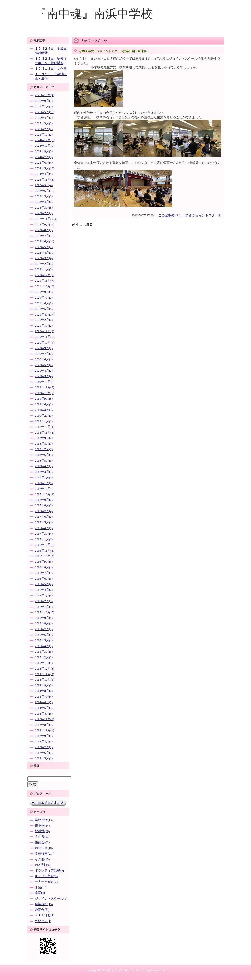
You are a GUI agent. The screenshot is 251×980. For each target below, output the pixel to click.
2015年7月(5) (44, 629)
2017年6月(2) (44, 517)
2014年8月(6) (44, 691)
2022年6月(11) (44, 241)
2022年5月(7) (44, 247)
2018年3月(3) (44, 472)
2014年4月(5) (44, 714)
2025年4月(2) (44, 118)
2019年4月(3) (44, 410)
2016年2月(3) (44, 601)
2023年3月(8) (44, 208)
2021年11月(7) (44, 281)
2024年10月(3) (44, 146)
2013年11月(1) (44, 719)
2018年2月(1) (44, 477)
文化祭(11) (42, 837)
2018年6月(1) (44, 455)
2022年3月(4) (44, 258)
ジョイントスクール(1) (51, 899)
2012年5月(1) (44, 758)
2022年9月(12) (44, 225)
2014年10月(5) (44, 680)
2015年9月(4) (44, 618)
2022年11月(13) (45, 219)
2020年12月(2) (44, 331)
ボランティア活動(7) (49, 871)
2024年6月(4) (44, 163)
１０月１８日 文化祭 (51, 69)
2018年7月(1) (44, 449)
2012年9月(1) (44, 736)
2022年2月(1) (44, 264)
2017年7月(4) (44, 511)
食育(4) (40, 893)
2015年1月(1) (44, 663)
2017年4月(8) (44, 528)
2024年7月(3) (44, 157)
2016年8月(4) (44, 567)
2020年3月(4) (44, 376)
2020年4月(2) (44, 371)
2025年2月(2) (44, 129)
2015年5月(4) (44, 640)
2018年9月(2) (44, 438)
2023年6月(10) (44, 191)
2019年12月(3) (44, 382)
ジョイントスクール (207, 215)
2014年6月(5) (44, 702)
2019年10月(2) (44, 393)
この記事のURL (169, 215)
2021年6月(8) (44, 303)
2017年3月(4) (44, 534)
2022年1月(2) (44, 269)
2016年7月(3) (44, 573)
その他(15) (42, 859)
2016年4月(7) (44, 590)
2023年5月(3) (44, 196)
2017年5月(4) (44, 522)
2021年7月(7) (44, 298)
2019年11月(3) (44, 387)
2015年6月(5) (44, 635)
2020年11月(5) (44, 337)
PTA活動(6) (43, 865)
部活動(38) (42, 831)
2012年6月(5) (44, 753)
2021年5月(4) (44, 309)
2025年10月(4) (44, 95)
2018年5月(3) (44, 461)
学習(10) (41, 887)
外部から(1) (43, 921)
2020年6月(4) (44, 359)
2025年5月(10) (44, 112)
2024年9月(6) (44, 151)
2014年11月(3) (44, 674)
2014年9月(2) (44, 685)
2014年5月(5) (44, 708)
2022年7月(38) (44, 236)
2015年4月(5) (44, 646)
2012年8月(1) (44, 742)
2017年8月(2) (44, 505)
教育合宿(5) (43, 910)
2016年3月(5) (44, 596)
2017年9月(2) (44, 500)
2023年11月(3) (44, 180)
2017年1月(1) (44, 539)
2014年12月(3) (44, 669)
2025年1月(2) (44, 135)
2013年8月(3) (44, 725)
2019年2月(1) (44, 416)
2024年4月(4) (44, 174)
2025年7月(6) (44, 106)
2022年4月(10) (44, 253)
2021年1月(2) (44, 326)
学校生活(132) (45, 820)
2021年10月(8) (44, 286)
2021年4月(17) (44, 315)
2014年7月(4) (44, 697)
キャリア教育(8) (46, 876)
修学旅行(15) (44, 904)
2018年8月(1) (44, 444)
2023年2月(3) (44, 213)
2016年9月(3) (44, 562)
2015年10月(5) (44, 612)
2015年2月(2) (44, 657)
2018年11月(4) (44, 433)
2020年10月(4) (44, 343)
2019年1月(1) (44, 421)
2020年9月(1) (44, 348)
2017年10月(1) (44, 494)
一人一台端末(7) (46, 882)
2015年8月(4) (44, 623)
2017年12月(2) (44, 489)
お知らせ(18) (44, 848)
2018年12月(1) (44, 427)
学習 (188, 215)
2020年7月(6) (44, 354)
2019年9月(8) (44, 399)
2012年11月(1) (44, 730)
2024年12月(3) (44, 140)
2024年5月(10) (44, 168)
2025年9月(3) (44, 101)
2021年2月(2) (44, 320)
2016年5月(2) (44, 584)
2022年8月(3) (44, 230)
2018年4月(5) (44, 466)
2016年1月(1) (44, 607)
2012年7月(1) (44, 747)
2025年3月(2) (44, 123)
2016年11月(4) (44, 551)
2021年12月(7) (44, 275)
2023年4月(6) (44, 202)
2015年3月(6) (44, 652)
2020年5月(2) (44, 365)
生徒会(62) (42, 842)
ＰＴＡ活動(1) (45, 915)
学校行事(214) (45, 854)
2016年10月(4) (44, 556)
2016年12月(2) (44, 545)
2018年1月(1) (44, 483)
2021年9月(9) (44, 292)
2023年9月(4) (44, 185)
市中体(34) (42, 826)
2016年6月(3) (44, 579)
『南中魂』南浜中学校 (94, 14)
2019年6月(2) (44, 404)
